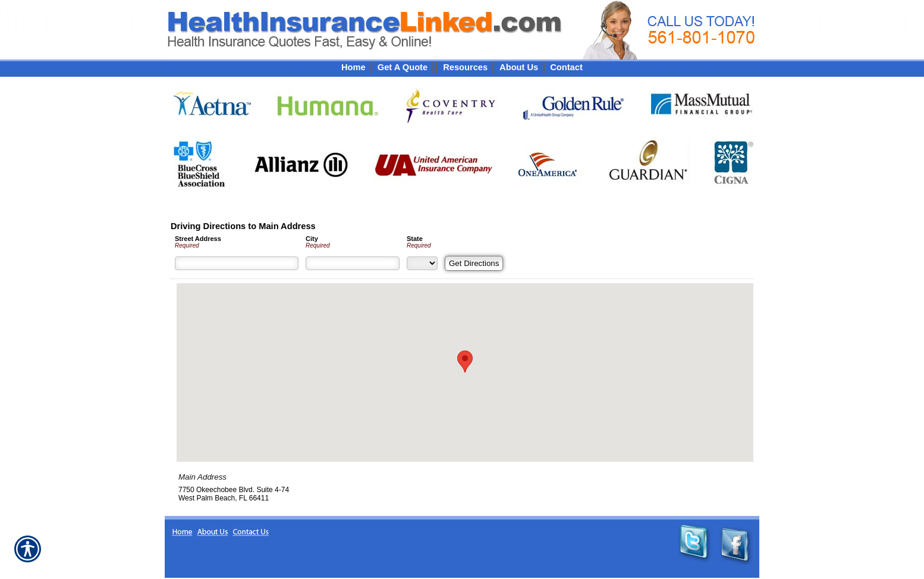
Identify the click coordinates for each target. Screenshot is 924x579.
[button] (465, 362)
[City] (353, 263)
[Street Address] (237, 263)
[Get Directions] (474, 263)
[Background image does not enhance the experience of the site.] (462, 67)
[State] (422, 263)
